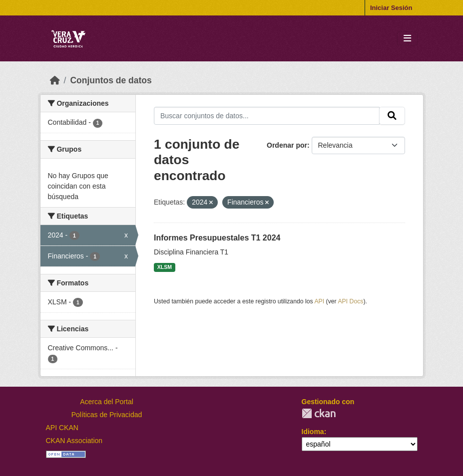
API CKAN (62, 428)
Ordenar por (287, 145)
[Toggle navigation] (407, 39)
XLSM (165, 267)
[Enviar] (392, 116)
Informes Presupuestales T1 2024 (217, 238)
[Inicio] (55, 80)
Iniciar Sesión (391, 8)
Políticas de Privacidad (107, 415)
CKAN (319, 413)
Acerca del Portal (107, 402)
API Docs (350, 301)
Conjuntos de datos (111, 80)
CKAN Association (74, 441)
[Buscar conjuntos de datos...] (267, 116)
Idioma (313, 432)
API (319, 301)
